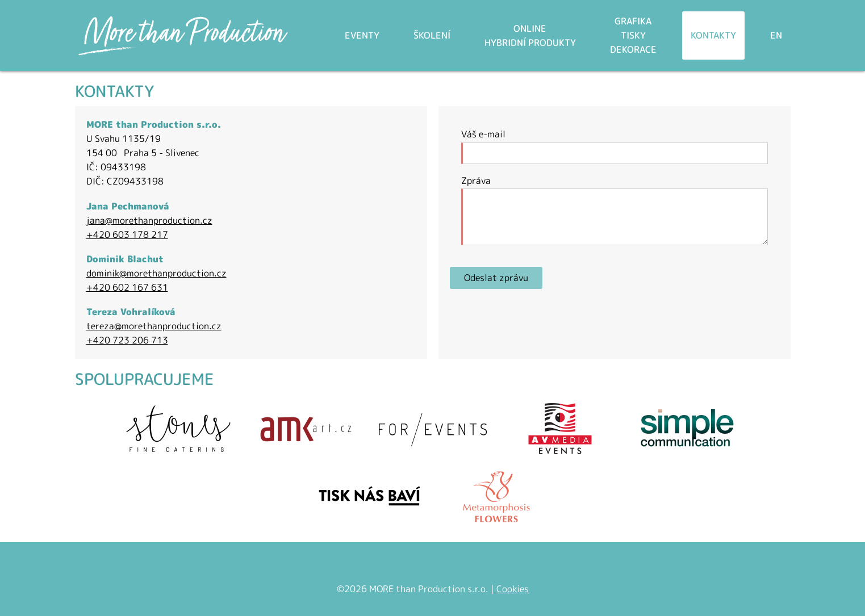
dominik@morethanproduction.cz (156, 273)
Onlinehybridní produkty (530, 35)
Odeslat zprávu (496, 278)
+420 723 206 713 (127, 340)
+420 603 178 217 (127, 234)
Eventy (362, 35)
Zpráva (476, 181)
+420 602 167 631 (127, 287)
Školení (432, 35)
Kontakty (713, 35)
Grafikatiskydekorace (633, 35)
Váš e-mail (483, 134)
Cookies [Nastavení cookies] (513, 589)
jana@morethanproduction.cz (149, 220)
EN (776, 35)
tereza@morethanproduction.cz (154, 326)
